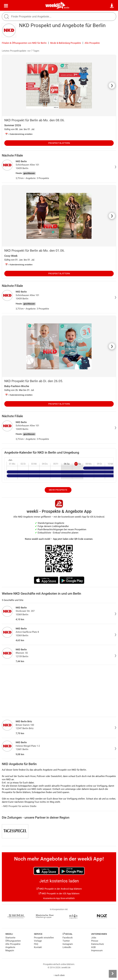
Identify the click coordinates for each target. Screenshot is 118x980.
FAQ (36, 944)
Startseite (10, 938)
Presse (95, 941)
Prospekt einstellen (44, 938)
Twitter (66, 941)
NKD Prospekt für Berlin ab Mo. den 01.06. (35, 251)
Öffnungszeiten (13, 941)
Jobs (94, 938)
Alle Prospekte (92, 43)
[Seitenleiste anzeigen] (113, 974)
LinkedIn (67, 947)
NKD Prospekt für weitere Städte (19, 806)
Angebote (10, 947)
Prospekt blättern (59, 143)
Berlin (67, 8)
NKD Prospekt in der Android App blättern (59, 889)
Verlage (38, 941)
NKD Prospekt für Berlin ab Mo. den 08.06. (35, 120)
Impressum (97, 950)
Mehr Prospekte (58, 490)
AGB (93, 947)
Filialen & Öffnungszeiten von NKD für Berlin (24, 43)
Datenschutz (97, 944)
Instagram (68, 944)
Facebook (68, 938)
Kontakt (38, 947)
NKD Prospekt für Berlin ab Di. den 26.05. (34, 381)
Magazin (10, 950)
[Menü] (6, 6)
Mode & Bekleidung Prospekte (66, 43)
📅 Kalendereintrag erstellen (19, 134)
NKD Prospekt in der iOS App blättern (59, 894)
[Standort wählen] (112, 6)
